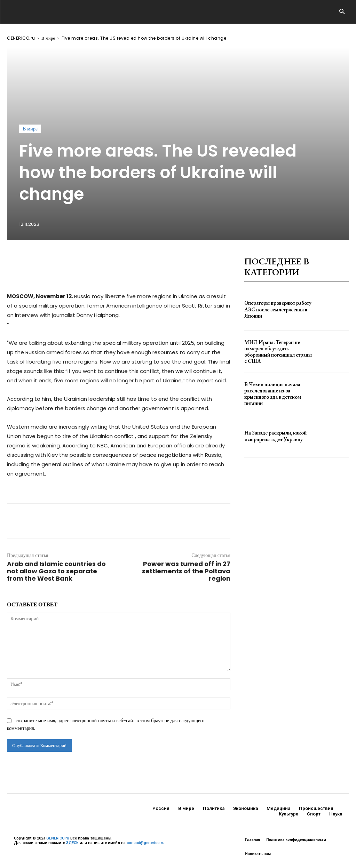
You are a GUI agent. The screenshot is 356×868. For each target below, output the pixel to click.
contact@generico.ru (146, 843)
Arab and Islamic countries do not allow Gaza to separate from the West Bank (56, 571)
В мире (48, 38)
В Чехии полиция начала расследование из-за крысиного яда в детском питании (271, 394)
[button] (342, 12)
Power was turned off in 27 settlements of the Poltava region (186, 571)
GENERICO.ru (21, 38)
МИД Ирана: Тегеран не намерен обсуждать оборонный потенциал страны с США (278, 351)
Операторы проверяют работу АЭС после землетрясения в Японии (277, 309)
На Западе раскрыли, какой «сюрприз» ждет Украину (274, 436)
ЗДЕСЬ (72, 843)
